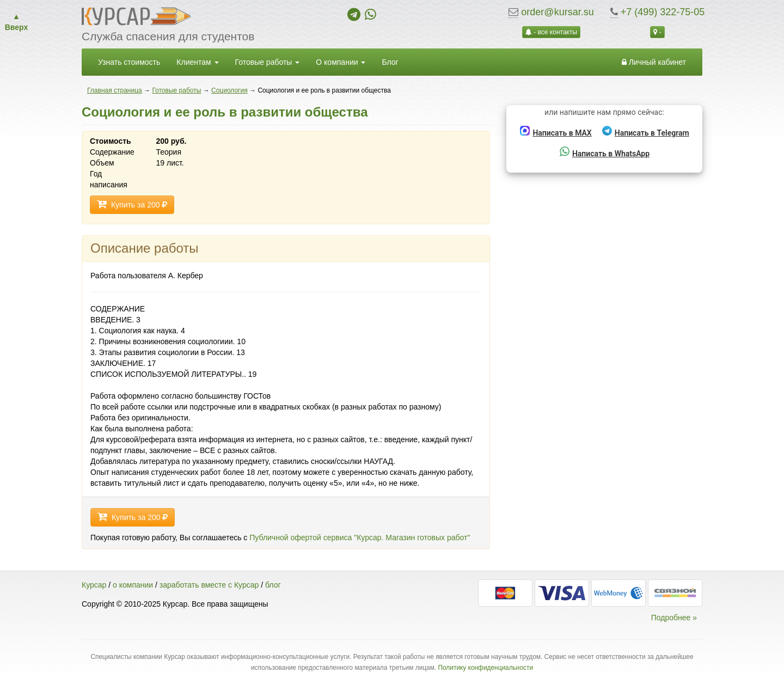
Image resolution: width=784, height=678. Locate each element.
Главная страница (115, 90)
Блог (390, 62)
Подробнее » (674, 618)
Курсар (94, 585)
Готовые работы (268, 62)
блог (273, 585)
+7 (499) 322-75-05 (663, 12)
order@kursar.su (557, 12)
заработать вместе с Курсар (209, 585)
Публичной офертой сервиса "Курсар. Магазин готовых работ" (360, 537)
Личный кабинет (654, 62)
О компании (341, 62)
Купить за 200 (132, 204)
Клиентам (197, 62)
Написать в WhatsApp (605, 152)
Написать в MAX (556, 132)
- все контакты (551, 32)
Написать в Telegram (646, 132)
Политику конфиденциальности (485, 668)
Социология (229, 90)
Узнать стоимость (129, 62)
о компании (133, 585)
